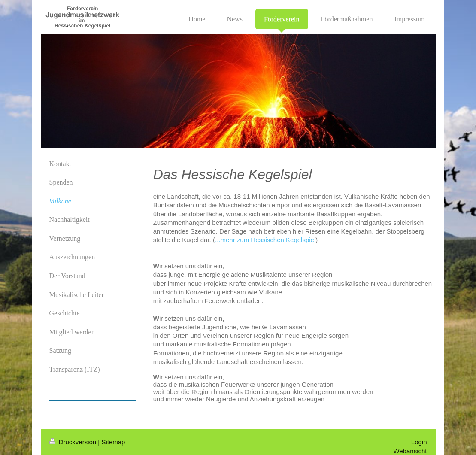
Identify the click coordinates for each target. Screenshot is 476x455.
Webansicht (410, 451)
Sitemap (113, 442)
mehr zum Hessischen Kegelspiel (268, 240)
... (218, 240)
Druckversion (74, 442)
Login (419, 442)
